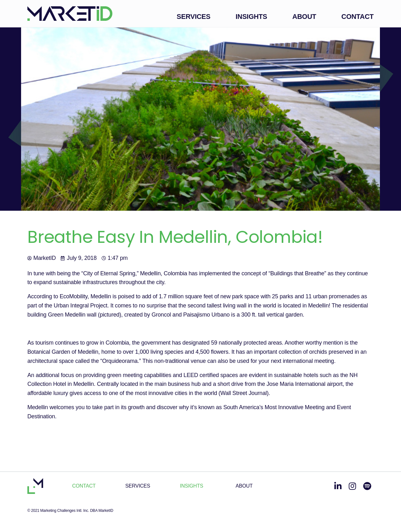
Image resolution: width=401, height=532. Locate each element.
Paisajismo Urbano (206, 315)
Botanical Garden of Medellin (63, 352)
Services (193, 17)
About (304, 17)
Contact (358, 17)
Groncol (161, 315)
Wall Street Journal (243, 393)
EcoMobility (73, 296)
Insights (251, 17)
